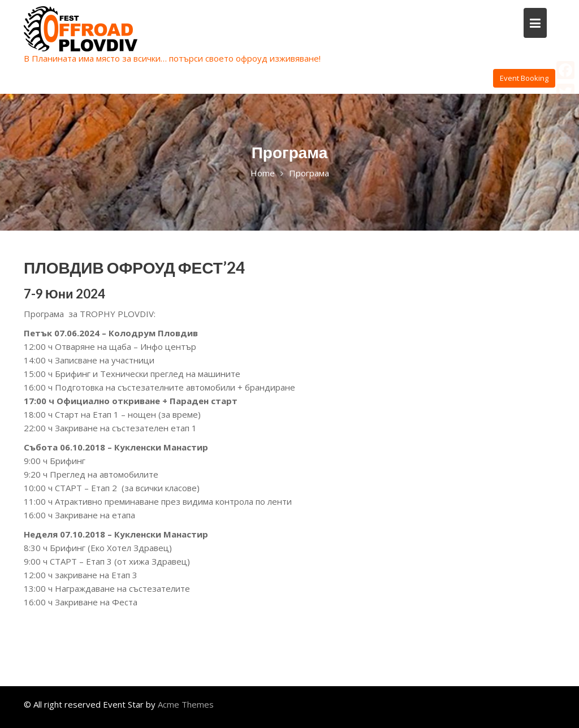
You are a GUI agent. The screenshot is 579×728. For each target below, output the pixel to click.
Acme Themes (186, 704)
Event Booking (524, 78)
